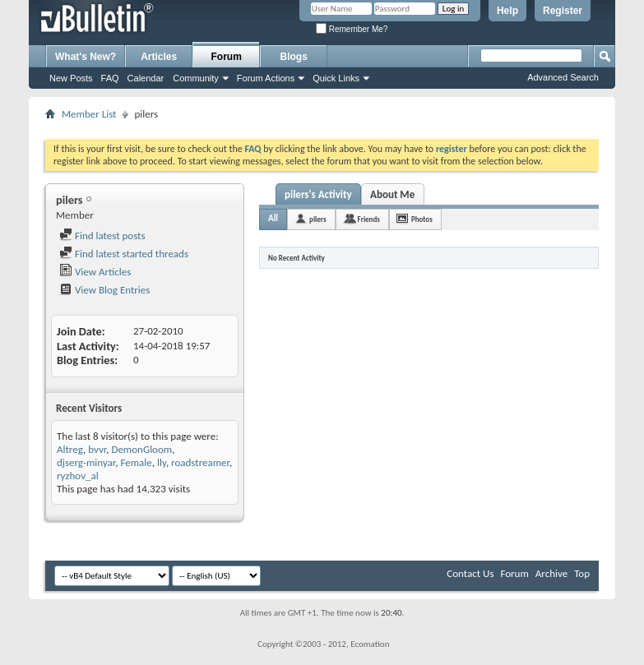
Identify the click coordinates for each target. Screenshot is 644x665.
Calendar (146, 78)
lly (162, 462)
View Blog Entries (104, 290)
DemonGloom (141, 449)
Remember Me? (352, 29)
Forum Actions (266, 78)
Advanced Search (563, 77)
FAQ (110, 78)
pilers (317, 219)
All (273, 218)
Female (136, 462)
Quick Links (336, 78)
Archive (551, 573)
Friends (369, 219)
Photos (422, 219)
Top (582, 573)
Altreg (70, 449)
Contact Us (470, 573)
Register (563, 11)
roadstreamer (200, 462)
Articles (159, 57)
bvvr (97, 449)
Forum (227, 57)
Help (507, 11)
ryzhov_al (78, 476)
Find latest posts (102, 236)
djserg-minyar (86, 462)
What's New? (86, 57)
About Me (392, 194)
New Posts (71, 78)
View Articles (95, 272)
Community (196, 78)
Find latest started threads (124, 254)
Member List (89, 114)
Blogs (294, 57)
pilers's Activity (318, 194)
